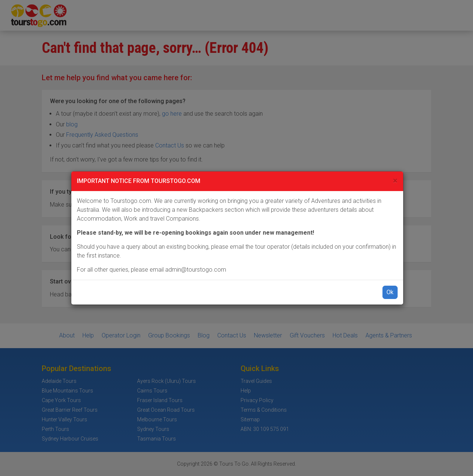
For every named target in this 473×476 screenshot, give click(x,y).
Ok (390, 292)
